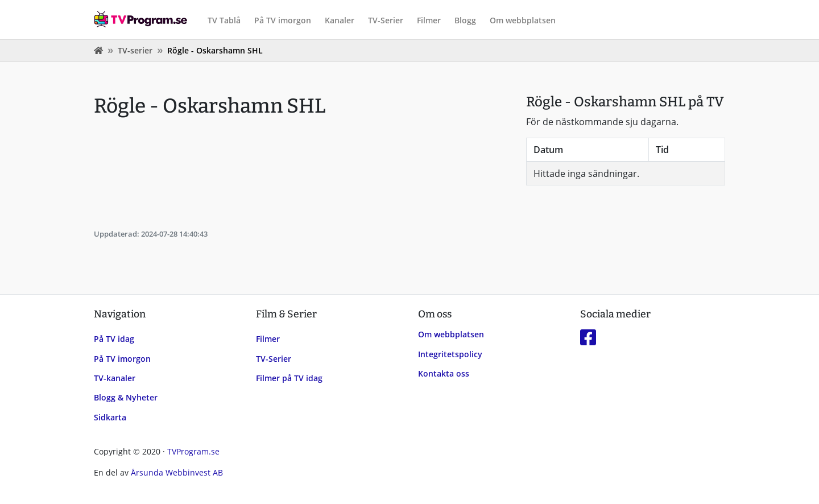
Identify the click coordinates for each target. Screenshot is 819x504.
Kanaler (340, 20)
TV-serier (135, 50)
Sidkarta (110, 417)
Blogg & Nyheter (126, 397)
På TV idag (114, 339)
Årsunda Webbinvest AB (177, 472)
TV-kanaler (115, 378)
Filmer (429, 20)
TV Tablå (224, 20)
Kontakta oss (444, 373)
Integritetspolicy (450, 354)
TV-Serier (386, 20)
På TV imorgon (283, 20)
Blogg (465, 20)
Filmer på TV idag (289, 378)
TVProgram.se (193, 451)
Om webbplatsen (523, 20)
